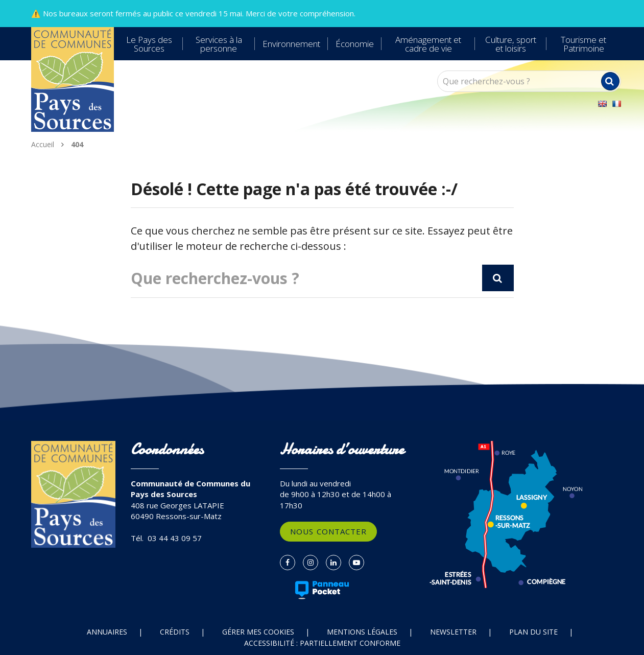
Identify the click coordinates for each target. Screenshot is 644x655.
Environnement (291, 44)
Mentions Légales (362, 632)
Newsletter (453, 632)
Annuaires (107, 632)
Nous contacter (328, 531)
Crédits (175, 632)
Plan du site (533, 632)
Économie (355, 44)
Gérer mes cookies (258, 632)
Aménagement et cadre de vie (428, 44)
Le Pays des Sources (149, 44)
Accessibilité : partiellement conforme (322, 643)
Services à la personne (219, 44)
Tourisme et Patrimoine (583, 44)
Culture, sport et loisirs (511, 44)
